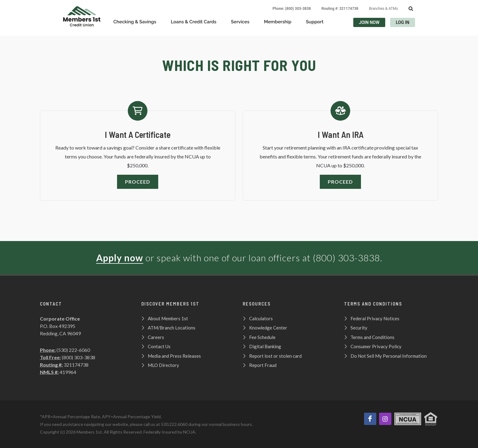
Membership (278, 22)
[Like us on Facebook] (370, 419)
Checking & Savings (135, 22)
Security (359, 328)
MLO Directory (163, 365)
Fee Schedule (262, 337)
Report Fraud (263, 365)
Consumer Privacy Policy (376, 346)
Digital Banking (265, 346)
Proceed (138, 182)
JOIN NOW (369, 22)
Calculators (261, 318)
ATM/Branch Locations (172, 328)
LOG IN (403, 22)
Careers (156, 337)
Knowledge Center (268, 328)
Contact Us (159, 346)
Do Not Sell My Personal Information (389, 356)
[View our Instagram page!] (385, 419)
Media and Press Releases (174, 356)
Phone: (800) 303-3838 (292, 9)
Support (315, 22)
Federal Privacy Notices (375, 318)
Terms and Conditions (372, 337)
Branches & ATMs (383, 9)
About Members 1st (168, 318)
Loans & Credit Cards (194, 22)
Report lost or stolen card (275, 356)
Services (240, 22)
